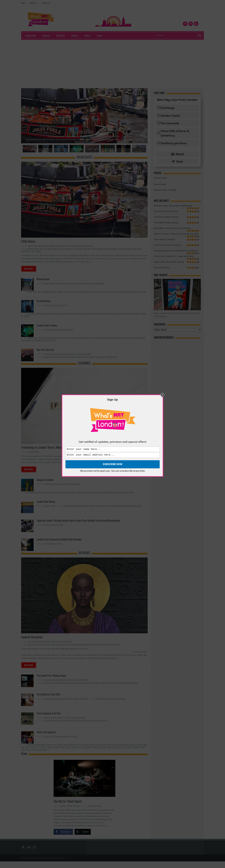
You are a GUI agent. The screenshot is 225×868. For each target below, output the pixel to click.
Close (162, 395)
